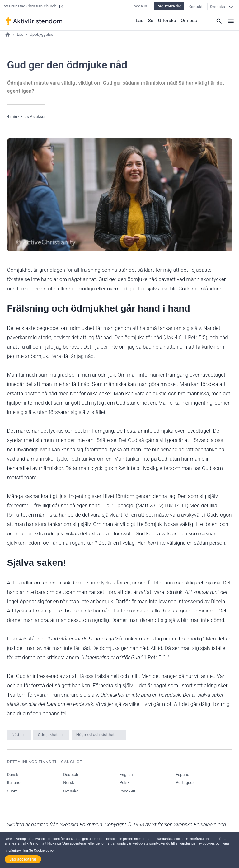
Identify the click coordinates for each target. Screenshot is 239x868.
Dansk (13, 774)
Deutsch (71, 774)
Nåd (16, 735)
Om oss (189, 20)
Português (185, 783)
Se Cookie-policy (42, 850)
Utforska (168, 20)
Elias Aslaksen (33, 117)
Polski (125, 783)
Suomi (13, 791)
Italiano (14, 783)
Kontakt (196, 6)
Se (151, 20)
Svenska (71, 791)
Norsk (69, 783)
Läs (140, 20)
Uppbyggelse (42, 34)
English (126, 774)
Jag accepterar (23, 859)
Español (183, 774)
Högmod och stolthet (95, 735)
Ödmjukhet (47, 735)
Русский (127, 791)
